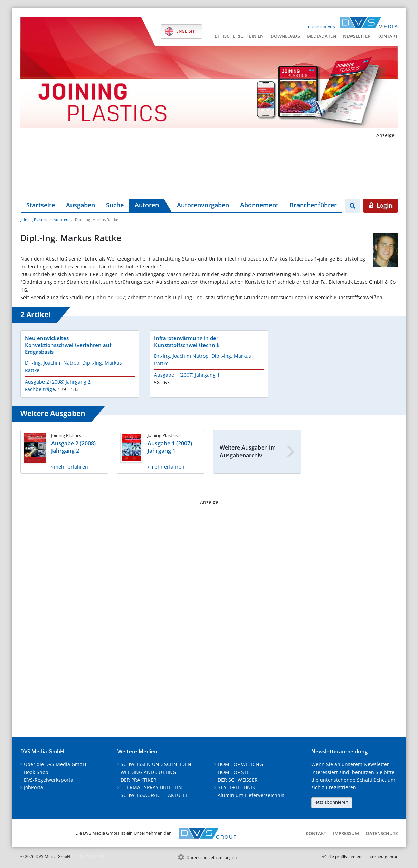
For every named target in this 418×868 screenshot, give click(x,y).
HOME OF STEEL (236, 772)
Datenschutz (382, 833)
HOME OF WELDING (240, 764)
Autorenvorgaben (203, 205)
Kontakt (387, 36)
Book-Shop (36, 772)
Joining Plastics (34, 220)
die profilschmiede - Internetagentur (363, 856)
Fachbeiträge (40, 389)
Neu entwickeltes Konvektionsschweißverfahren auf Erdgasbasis (68, 345)
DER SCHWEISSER (238, 780)
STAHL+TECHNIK (236, 787)
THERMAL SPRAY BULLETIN (151, 787)
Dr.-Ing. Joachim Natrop (52, 363)
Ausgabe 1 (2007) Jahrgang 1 (187, 375)
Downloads (285, 36)
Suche (115, 205)
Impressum (346, 833)
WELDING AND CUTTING (148, 772)
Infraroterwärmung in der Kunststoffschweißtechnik (187, 341)
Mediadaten (321, 36)
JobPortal (34, 787)
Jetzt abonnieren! (332, 802)
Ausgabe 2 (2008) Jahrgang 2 (58, 382)
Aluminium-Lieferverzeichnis (251, 795)
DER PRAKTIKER (139, 780)
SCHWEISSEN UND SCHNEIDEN (156, 764)
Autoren (147, 205)
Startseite (41, 205)
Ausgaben (80, 205)
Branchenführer (313, 205)
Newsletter (357, 36)
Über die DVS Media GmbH (55, 764)
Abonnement (259, 205)
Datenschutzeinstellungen (212, 857)
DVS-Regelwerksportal (49, 780)
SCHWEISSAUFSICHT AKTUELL (154, 795)
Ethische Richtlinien (239, 36)
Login (381, 205)
